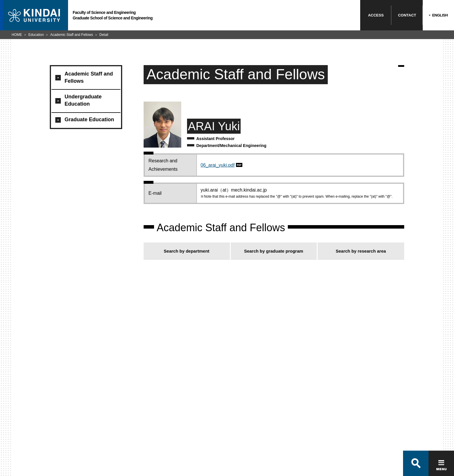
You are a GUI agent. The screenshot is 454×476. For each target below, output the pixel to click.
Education (36, 35)
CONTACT (407, 15)
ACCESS (376, 15)
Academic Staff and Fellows (72, 35)
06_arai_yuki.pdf (218, 165)
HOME (17, 35)
